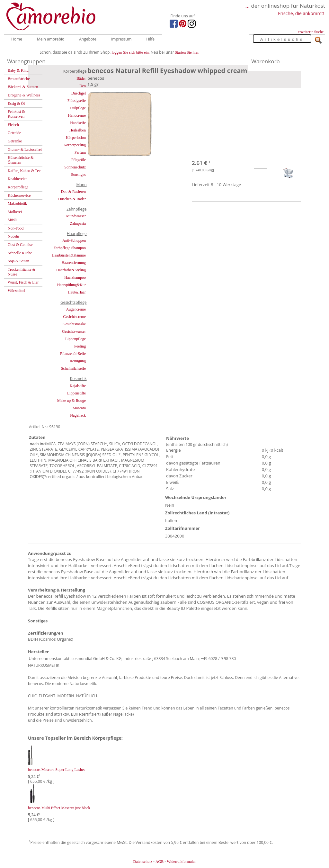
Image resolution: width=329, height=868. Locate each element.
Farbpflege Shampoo (70, 248)
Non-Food (16, 228)
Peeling (80, 346)
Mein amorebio (51, 39)
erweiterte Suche (311, 32)
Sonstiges (78, 175)
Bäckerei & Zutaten (23, 87)
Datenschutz (142, 862)
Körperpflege (18, 187)
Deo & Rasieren (73, 192)
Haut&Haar (77, 292)
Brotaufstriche (19, 79)
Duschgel (79, 93)
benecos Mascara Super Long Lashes (57, 770)
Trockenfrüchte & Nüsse (22, 272)
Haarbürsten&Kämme (69, 255)
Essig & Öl (16, 104)
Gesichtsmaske (74, 324)
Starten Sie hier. (187, 52)
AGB (160, 862)
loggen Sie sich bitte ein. (131, 52)
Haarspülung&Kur (71, 285)
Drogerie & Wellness (24, 95)
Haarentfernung (74, 263)
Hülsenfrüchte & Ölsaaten (21, 160)
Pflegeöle (79, 160)
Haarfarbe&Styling (71, 270)
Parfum (80, 152)
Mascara (79, 408)
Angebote (88, 39)
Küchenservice (19, 195)
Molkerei (15, 212)
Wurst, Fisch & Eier (23, 282)
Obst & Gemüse (20, 245)
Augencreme (76, 309)
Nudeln (13, 236)
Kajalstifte (78, 386)
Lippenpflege (76, 339)
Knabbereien (18, 179)
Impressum (121, 39)
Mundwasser (76, 216)
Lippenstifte (76, 393)
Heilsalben (78, 130)
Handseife (78, 123)
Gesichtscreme (74, 317)
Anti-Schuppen (74, 240)
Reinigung (78, 361)
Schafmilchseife (73, 368)
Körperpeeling (75, 145)
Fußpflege (78, 108)
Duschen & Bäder (72, 199)
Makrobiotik (17, 203)
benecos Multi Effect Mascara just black (59, 808)
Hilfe (150, 39)
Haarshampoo (75, 277)
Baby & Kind (18, 70)
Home (17, 39)
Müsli (12, 220)
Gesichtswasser (74, 331)
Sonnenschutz (75, 167)
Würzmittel (17, 291)
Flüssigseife (77, 101)
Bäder (81, 78)
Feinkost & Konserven (16, 114)
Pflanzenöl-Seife (73, 354)
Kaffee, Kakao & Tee (24, 171)
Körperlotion (76, 138)
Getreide (14, 133)
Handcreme (77, 115)
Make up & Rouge (71, 401)
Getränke (15, 141)
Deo (83, 86)
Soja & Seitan (18, 261)
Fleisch (13, 125)
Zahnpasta (78, 223)
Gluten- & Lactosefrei (25, 149)
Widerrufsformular (181, 862)
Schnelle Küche (20, 253)
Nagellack (78, 415)
